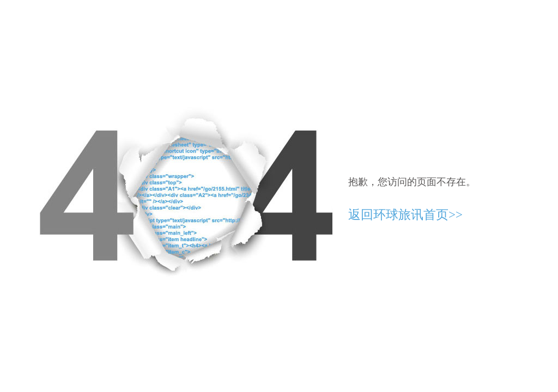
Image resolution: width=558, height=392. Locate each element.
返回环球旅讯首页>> (405, 215)
